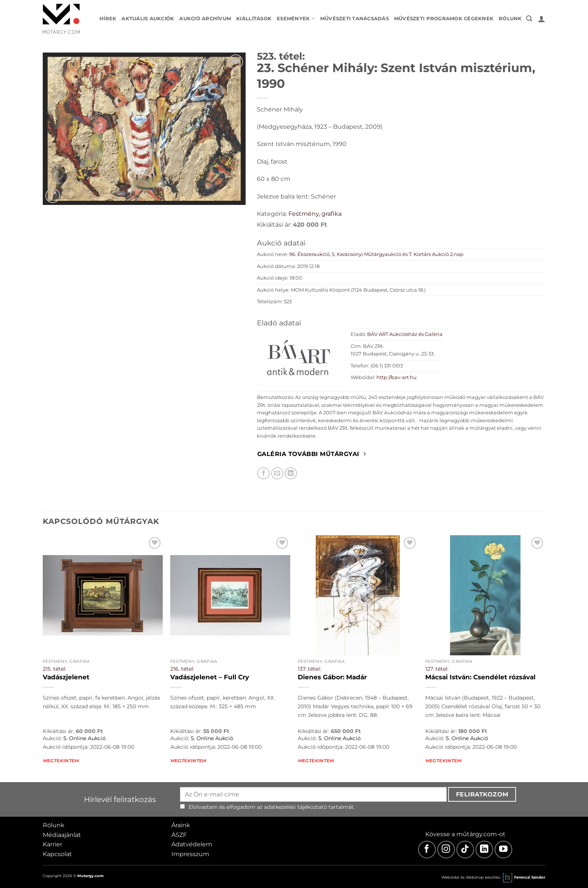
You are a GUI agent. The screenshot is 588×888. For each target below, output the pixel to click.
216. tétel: (182, 669)
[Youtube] (503, 850)
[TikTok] (465, 850)
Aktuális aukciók (148, 19)
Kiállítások (254, 19)
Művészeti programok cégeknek (444, 19)
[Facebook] (427, 850)
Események (296, 19)
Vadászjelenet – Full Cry (210, 677)
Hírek (108, 19)
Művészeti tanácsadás (355, 19)
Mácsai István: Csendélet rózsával (480, 677)
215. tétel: (55, 669)
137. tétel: (309, 669)
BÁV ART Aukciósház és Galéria (405, 334)
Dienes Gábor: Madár (332, 677)
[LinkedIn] (484, 850)
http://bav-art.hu (397, 377)
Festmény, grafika (315, 214)
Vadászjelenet (66, 677)
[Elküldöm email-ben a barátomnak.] (277, 473)
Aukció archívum (205, 19)
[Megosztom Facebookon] (263, 473)
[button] (529, 19)
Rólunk (510, 19)
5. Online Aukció (85, 738)
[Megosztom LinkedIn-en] (291, 473)
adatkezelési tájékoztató (295, 807)
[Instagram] (446, 850)
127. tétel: (437, 669)
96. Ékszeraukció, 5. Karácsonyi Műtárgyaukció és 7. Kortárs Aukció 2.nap (376, 254)
